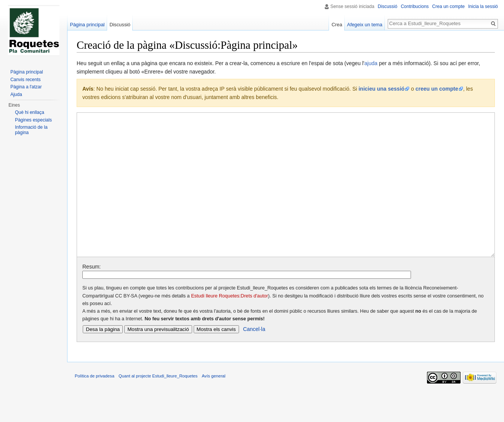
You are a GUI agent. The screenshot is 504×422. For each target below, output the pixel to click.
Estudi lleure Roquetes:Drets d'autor (230, 324)
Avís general (213, 404)
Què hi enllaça (30, 112)
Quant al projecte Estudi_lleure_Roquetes (158, 404)
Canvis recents (25, 80)
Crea (337, 25)
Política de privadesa (95, 404)
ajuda (371, 63)
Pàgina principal (87, 25)
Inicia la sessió (483, 6)
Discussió (388, 6)
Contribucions (415, 6)
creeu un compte (437, 89)
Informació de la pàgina (31, 130)
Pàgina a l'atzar (26, 87)
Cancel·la (254, 358)
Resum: (91, 295)
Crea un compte (449, 6)
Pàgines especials (33, 120)
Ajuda (16, 94)
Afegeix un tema (364, 25)
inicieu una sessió (381, 89)
